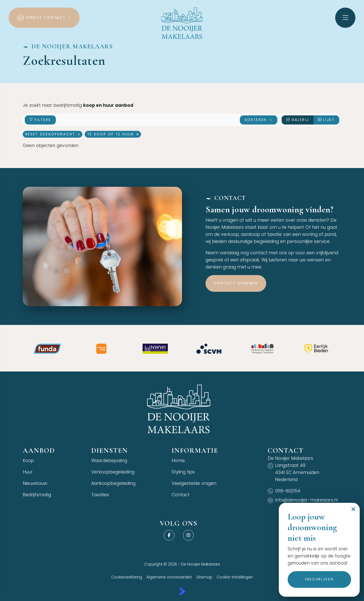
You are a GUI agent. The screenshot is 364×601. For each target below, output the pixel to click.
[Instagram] (188, 535)
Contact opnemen (236, 283)
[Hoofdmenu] (345, 18)
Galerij (298, 120)
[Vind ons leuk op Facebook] (169, 535)
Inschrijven (319, 579)
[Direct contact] (44, 18)
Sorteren (259, 120)
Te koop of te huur (113, 134)
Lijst (326, 120)
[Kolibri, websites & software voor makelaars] (182, 591)
